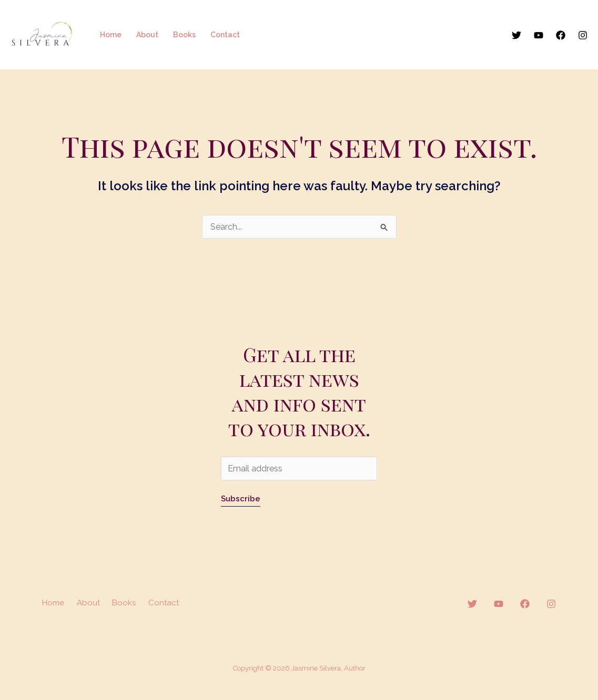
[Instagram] (583, 35)
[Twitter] (516, 35)
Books (184, 35)
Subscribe (241, 499)
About (147, 35)
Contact (225, 35)
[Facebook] (561, 35)
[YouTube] (539, 35)
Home (111, 35)
